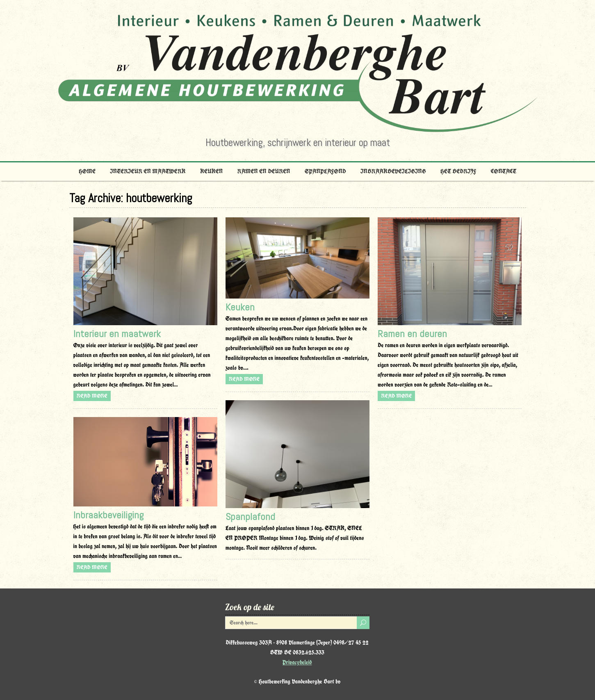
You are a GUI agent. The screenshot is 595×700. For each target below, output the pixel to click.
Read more (92, 396)
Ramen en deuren (264, 171)
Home (87, 171)
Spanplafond (325, 171)
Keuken (211, 171)
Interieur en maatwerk (148, 171)
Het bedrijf (458, 171)
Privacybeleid (297, 662)
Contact (504, 171)
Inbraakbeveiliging (393, 171)
